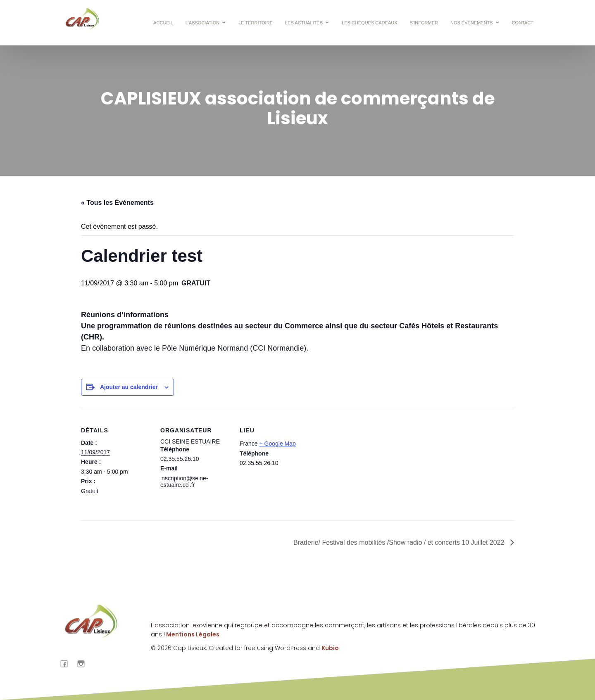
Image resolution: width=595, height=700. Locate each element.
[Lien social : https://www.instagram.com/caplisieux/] (84, 664)
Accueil (163, 23)
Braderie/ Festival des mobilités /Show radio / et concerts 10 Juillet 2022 (400, 542)
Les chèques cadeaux (369, 23)
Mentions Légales (192, 634)
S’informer (424, 23)
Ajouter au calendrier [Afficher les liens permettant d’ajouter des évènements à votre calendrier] (129, 387)
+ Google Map (277, 444)
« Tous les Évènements (117, 203)
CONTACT (523, 23)
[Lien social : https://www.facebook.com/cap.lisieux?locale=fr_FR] (67, 664)
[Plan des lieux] (363, 466)
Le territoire (256, 23)
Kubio (330, 648)
